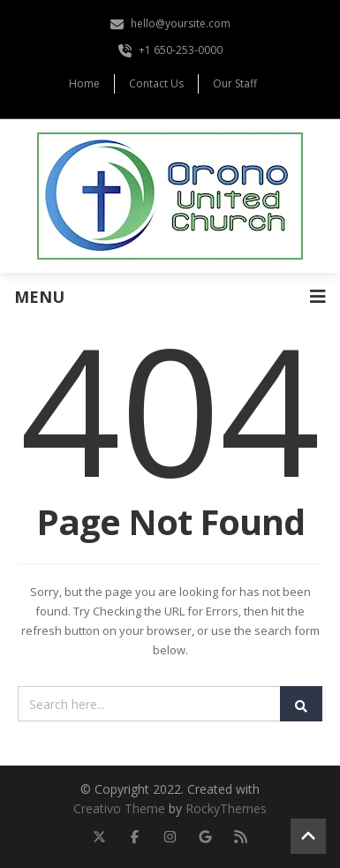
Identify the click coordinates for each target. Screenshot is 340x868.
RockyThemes (226, 808)
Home (84, 83)
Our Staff (235, 83)
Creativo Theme (119, 808)
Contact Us (156, 83)
